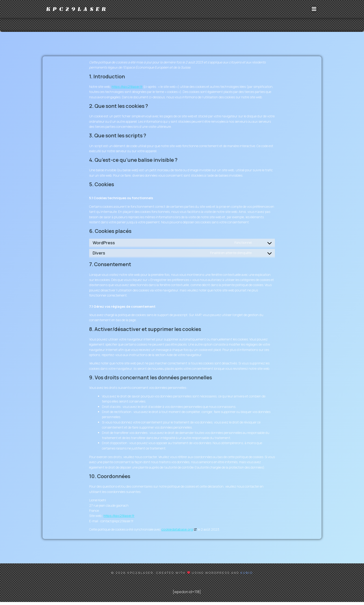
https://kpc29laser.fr (127, 90)
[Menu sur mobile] (314, 10)
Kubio (247, 576)
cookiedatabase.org (177, 532)
